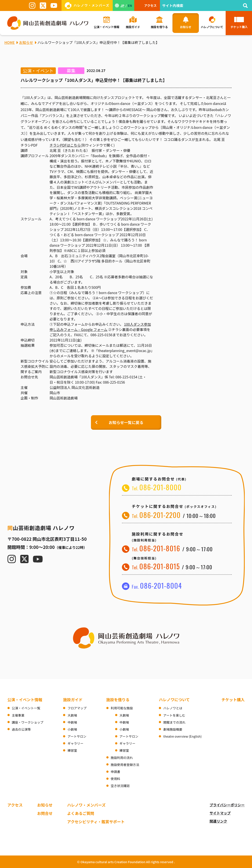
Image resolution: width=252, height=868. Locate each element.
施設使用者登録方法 (125, 765)
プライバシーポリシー (227, 805)
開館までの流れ (174, 722)
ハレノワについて (174, 700)
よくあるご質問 (81, 813)
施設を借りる (118, 700)
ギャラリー (75, 743)
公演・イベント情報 (25, 700)
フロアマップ (77, 708)
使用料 (115, 779)
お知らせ (45, 805)
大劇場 (72, 715)
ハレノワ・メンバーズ (86, 805)
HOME (10, 42)
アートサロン (77, 736)
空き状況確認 (120, 786)
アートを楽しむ (174, 715)
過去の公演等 (21, 729)
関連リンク (218, 821)
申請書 (115, 772)
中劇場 (72, 722)
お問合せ (45, 813)
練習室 (72, 750)
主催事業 (18, 715)
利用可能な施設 (122, 708)
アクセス (15, 805)
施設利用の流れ (122, 757)
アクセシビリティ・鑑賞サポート (96, 822)
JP (122, 5)
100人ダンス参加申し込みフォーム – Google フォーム (100, 327)
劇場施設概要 (173, 729)
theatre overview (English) (182, 736)
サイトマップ (220, 813)
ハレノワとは (173, 708)
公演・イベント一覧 (26, 708)
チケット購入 (233, 700)
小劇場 (72, 729)
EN (130, 5)
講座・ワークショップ (28, 722)
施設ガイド (73, 700)
